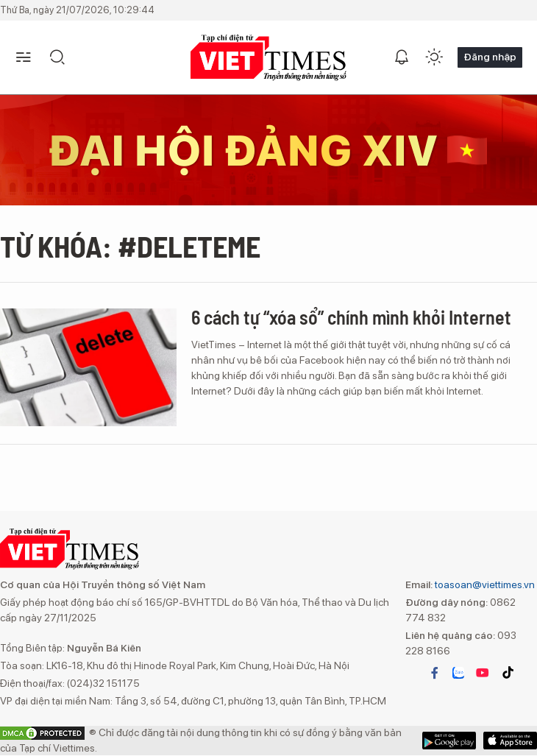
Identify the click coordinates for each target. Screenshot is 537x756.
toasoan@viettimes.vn (484, 584)
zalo (458, 673)
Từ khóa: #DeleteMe (130, 246)
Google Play (510, 741)
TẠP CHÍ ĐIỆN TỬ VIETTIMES (268, 58)
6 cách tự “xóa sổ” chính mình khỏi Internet (351, 317)
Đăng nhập (490, 57)
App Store (449, 741)
